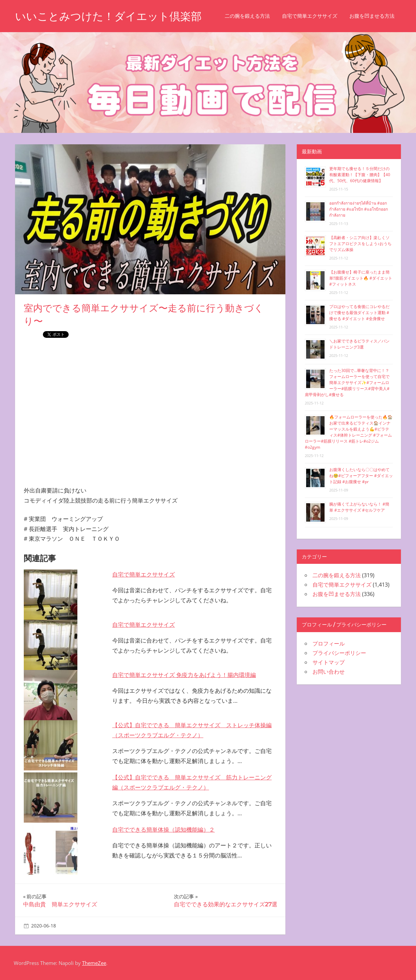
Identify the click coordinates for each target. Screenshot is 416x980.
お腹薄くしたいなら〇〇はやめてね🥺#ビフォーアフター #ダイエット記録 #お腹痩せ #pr (361, 476)
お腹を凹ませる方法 (372, 16)
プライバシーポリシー (339, 653)
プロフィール (329, 644)
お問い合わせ (329, 672)
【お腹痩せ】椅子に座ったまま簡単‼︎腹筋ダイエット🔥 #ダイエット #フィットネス (361, 278)
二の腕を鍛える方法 (247, 16)
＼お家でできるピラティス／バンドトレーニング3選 (359, 344)
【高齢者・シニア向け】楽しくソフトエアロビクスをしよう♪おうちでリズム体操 (360, 244)
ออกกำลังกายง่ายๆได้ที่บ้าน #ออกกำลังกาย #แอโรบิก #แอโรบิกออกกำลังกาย (359, 209)
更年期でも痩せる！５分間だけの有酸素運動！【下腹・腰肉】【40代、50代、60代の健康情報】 (360, 175)
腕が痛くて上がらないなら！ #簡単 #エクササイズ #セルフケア (359, 507)
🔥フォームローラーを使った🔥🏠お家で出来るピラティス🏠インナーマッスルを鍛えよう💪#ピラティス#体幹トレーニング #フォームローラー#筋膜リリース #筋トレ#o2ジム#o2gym (349, 432)
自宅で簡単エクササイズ (310, 16)
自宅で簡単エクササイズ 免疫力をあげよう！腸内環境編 (184, 675)
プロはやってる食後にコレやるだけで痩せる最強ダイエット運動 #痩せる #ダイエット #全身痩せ (359, 313)
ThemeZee (94, 963)
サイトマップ (329, 662)
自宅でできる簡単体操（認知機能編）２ (163, 830)
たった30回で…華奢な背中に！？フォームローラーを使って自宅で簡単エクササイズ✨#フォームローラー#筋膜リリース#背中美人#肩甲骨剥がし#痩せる (347, 383)
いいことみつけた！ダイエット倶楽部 (108, 16)
